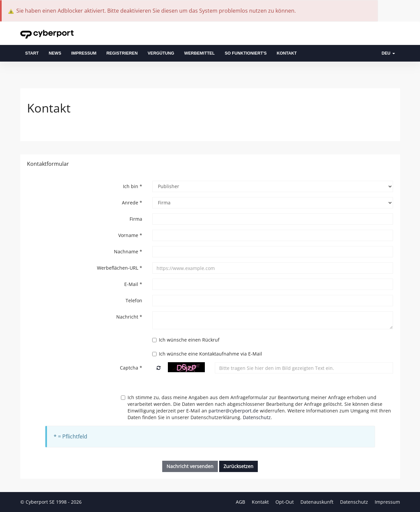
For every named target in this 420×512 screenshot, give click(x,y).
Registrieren (122, 53)
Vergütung (161, 53)
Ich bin (133, 186)
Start (32, 53)
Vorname (130, 235)
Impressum (84, 53)
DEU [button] (388, 53)
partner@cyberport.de (233, 411)
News (55, 53)
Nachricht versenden (190, 466)
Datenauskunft (318, 502)
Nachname (128, 252)
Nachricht (129, 317)
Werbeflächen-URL (120, 268)
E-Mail (133, 284)
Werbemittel (200, 53)
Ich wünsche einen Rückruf (186, 340)
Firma (136, 219)
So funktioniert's (246, 53)
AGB (241, 502)
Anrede (132, 203)
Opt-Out (285, 502)
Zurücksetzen (238, 466)
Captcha (131, 368)
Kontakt (287, 53)
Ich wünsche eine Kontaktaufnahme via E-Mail (207, 354)
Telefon (134, 300)
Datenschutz (257, 417)
